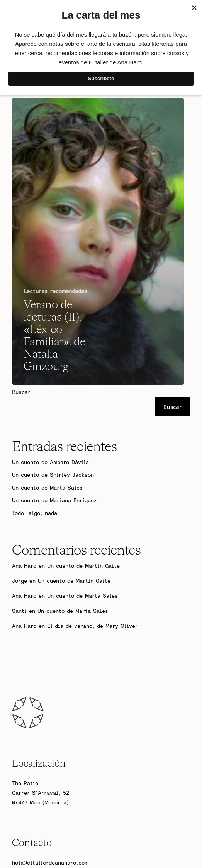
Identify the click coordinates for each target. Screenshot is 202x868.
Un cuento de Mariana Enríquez (54, 501)
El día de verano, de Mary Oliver (93, 626)
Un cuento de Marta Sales (47, 488)
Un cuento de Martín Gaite (83, 566)
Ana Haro (24, 566)
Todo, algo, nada (35, 513)
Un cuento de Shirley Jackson (53, 475)
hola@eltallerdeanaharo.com (50, 863)
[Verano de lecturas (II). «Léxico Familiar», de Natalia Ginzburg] (98, 241)
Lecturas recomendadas (55, 291)
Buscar (21, 392)
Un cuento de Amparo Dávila (50, 463)
